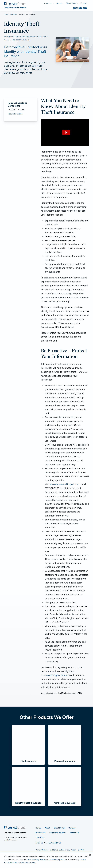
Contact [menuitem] (84, 3)
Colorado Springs (21, 37)
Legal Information (10, 840)
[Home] (15, 827)
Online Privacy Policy (36, 860)
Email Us (39, 843)
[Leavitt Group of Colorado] (15, 4)
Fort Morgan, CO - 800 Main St (38, 37)
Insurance (14, 14)
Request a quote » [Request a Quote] (15, 114)
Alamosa (7, 37)
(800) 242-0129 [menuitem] (80, 8)
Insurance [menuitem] (48, 3)
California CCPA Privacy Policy (63, 850)
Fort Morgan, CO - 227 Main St (14, 40)
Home (6, 14)
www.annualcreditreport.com (64, 484)
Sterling (28, 40)
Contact (72, 828)
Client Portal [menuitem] (71, 3)
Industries (40, 837)
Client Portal (59, 828)
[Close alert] (90, 855)
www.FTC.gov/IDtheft (56, 675)
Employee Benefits (58, 832)
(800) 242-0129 (55, 843)
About (47, 828)
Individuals (74, 832)
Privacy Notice (42, 850)
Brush (12, 37)
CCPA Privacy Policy (57, 860)
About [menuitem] (59, 3)
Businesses (41, 832)
